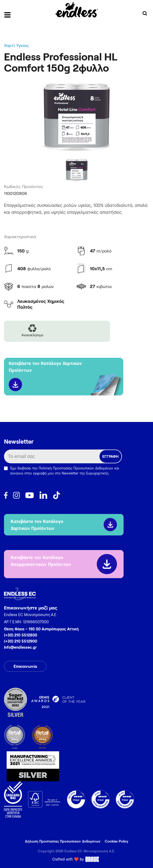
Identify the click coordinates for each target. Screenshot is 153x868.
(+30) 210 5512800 (21, 635)
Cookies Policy (117, 841)
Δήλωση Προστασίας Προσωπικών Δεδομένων (63, 841)
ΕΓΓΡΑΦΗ (110, 456)
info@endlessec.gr (20, 647)
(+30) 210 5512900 (21, 641)
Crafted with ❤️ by (76, 859)
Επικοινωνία (25, 666)
